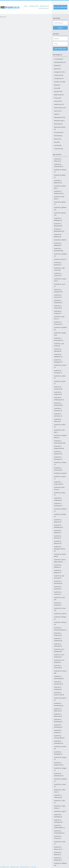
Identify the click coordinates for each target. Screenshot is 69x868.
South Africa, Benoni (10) (60, 214)
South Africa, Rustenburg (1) (58, 726)
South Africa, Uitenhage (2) (58, 816)
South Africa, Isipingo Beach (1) (60, 436)
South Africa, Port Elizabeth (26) (59, 650)
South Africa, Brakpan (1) (60, 255)
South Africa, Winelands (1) (58, 859)
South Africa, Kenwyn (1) (60, 463)
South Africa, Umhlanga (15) (58, 821)
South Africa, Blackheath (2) (58, 225)
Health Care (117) (59, 104)
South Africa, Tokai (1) (60, 802)
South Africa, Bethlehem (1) (58, 219)
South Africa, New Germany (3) (59, 577)
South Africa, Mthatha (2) (58, 566)
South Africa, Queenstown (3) (59, 683)
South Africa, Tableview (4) (58, 796)
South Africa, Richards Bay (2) (59, 704)
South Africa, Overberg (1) (58, 588)
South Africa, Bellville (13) (60, 209)
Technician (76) (58, 149)
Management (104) (59, 117)
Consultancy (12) (59, 78)
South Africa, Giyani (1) (60, 382)
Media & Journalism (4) (60, 128)
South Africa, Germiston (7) (58, 372)
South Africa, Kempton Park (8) (59, 447)
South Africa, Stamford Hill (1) (59, 764)
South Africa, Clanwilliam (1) (58, 301)
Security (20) (58, 145)
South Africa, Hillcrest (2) (58, 420)
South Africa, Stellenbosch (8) (59, 775)
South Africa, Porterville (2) (58, 667)
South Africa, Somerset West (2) (59, 737)
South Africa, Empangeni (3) (58, 361)
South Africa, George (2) (60, 366)
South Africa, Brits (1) (60, 259)
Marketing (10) (58, 124)
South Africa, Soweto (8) (60, 748)
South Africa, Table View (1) (60, 791)
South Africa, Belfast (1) (60, 203)
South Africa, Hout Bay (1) (59, 431)
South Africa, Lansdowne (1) (58, 505)
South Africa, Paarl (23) (59, 599)
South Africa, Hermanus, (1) (58, 415)
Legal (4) (57, 114)
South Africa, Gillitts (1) (60, 377)
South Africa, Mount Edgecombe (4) (60, 561)
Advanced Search (44, 8)
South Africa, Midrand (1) (58, 537)
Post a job (57, 7)
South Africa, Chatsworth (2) (58, 291)
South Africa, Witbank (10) (60, 864)
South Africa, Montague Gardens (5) (60, 549)
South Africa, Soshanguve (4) (58, 742)
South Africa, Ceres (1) (60, 285)
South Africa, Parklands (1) (58, 604)
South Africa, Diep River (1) (59, 318)
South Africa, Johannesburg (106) (60, 442)
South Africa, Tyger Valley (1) (60, 807)
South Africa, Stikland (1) (60, 780)
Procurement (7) (59, 132)
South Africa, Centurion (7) (58, 274)
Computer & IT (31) (59, 72)
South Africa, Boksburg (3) (58, 244)
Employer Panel (44, 6)
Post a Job (33, 867)
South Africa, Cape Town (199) (59, 269)
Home (26, 6)
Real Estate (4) (58, 136)
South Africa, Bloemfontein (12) (59, 230)
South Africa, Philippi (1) (60, 618)
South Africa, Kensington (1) (58, 458)
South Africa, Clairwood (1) (58, 296)
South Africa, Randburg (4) (58, 688)
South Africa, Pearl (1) (60, 614)
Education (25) (58, 91)
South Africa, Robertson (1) (58, 710)
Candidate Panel (34, 6)
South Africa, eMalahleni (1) (58, 356)
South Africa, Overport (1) (58, 593)
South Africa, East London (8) (59, 345)
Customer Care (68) (59, 82)
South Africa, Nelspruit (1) (58, 571)
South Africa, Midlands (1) (58, 532)
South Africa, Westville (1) (58, 853)
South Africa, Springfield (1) (58, 753)
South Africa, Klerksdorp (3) (58, 469)
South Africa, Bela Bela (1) (59, 198)
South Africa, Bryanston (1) (58, 264)
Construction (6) (59, 75)
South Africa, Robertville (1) (58, 715)
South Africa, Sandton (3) (58, 731)
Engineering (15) (59, 95)
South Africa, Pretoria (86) (60, 672)
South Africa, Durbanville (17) (59, 339)
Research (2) (58, 139)
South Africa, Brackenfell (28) (59, 250)
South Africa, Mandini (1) (60, 510)
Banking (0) (57, 65)
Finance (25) (57, 98)
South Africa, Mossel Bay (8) (60, 555)
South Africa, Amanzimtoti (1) (59, 165)
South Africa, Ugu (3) (60, 811)
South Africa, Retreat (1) (60, 699)
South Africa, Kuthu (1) (60, 494)
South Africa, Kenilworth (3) (58, 453)
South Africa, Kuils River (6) (59, 488)
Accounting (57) (59, 59)
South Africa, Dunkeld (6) (60, 328)
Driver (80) (57, 88)
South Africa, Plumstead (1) (58, 645)
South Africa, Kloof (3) (60, 473)
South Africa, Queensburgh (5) (59, 677)
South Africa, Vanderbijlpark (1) (59, 832)
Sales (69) (57, 142)
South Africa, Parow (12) (60, 609)
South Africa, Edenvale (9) (58, 350)
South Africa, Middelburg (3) (58, 526)
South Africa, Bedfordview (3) (59, 192)
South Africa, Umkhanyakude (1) (59, 826)
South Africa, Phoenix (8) (60, 623)
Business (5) (57, 69)
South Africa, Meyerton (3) (58, 521)
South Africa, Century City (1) (60, 280)
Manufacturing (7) (59, 121)
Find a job (64, 7)
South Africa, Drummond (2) (58, 323)
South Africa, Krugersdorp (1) (59, 483)
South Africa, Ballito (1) (60, 176)
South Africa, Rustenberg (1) (58, 721)
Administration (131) (60, 62)
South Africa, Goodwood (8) (58, 388)
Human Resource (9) (60, 108)
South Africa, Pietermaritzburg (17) (60, 629)
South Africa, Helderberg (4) (58, 404)
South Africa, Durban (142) (60, 334)
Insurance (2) (58, 111)
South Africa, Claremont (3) (58, 307)
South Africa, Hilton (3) (60, 426)
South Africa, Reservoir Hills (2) (59, 694)
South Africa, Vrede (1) (60, 843)
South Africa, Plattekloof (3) (58, 640)
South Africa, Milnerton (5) (58, 542)
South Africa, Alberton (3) (58, 160)
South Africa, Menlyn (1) (60, 515)
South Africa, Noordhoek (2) (58, 582)
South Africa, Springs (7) (60, 758)
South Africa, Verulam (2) (58, 837)
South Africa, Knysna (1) (60, 478)
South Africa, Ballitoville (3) (58, 182)
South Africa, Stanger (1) (60, 769)
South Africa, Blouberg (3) (58, 236)
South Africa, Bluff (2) (60, 240)
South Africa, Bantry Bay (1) (60, 187)
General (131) (58, 101)
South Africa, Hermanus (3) (58, 409)
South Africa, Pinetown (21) (58, 634)
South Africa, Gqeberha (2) (58, 393)
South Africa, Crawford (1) (58, 312)
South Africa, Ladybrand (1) (58, 499)
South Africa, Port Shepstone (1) (59, 656)
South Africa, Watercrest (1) (58, 848)
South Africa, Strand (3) (60, 785)
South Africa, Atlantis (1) (60, 171)
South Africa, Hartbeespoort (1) (59, 399)
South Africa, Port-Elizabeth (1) (59, 661)
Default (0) (57, 85)
